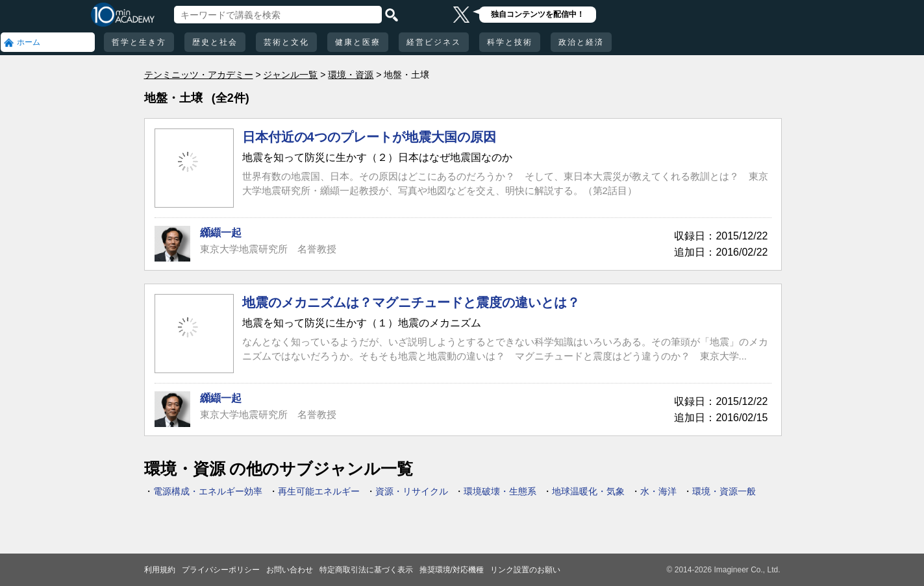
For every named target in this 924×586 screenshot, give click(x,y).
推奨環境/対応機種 (452, 570)
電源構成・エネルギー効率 (208, 491)
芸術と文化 (286, 42)
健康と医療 (358, 42)
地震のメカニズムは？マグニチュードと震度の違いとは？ (411, 302)
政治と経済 (581, 42)
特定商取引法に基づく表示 (366, 570)
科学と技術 (510, 42)
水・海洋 (658, 491)
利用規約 (160, 570)
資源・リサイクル (412, 491)
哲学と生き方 (139, 42)
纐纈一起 (221, 233)
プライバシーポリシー (221, 570)
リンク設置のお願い (525, 570)
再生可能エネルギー (319, 491)
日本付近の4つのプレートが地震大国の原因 (369, 137)
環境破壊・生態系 (500, 491)
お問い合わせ (290, 570)
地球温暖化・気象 (588, 491)
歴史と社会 (215, 42)
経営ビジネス (434, 42)
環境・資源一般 (724, 491)
